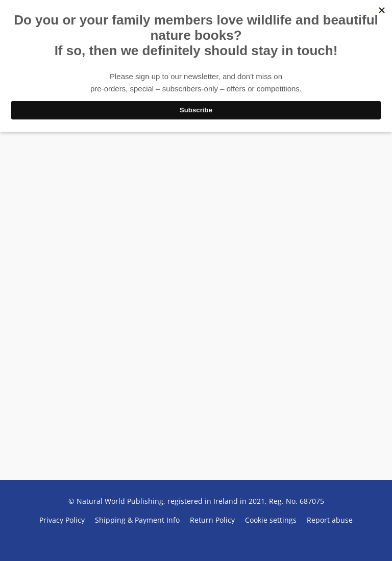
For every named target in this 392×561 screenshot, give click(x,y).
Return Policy (212, 520)
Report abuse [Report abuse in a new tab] (330, 520)
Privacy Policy (62, 520)
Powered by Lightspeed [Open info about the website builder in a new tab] (196, 539)
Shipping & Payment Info (137, 520)
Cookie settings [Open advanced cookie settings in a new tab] (271, 520)
